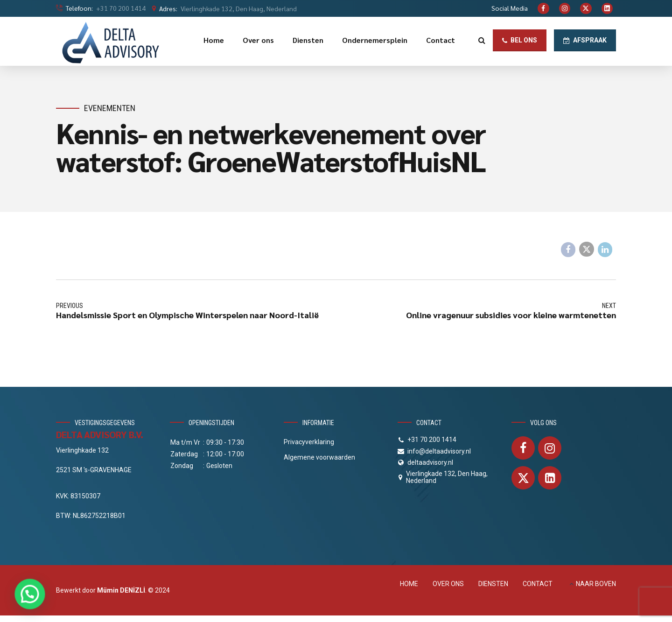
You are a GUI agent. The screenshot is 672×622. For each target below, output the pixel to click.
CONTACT (538, 584)
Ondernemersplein (375, 40)
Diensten (308, 40)
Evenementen (110, 108)
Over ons (258, 40)
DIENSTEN (493, 584)
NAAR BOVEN (596, 584)
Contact (441, 40)
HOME (409, 584)
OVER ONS (448, 584)
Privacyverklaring (309, 442)
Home (214, 40)
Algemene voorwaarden (319, 457)
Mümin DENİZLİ (121, 590)
